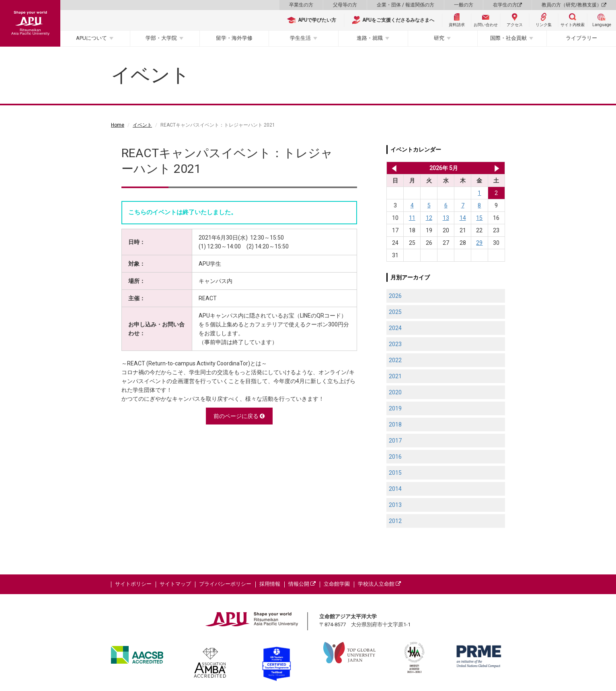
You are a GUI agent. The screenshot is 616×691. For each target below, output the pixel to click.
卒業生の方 (301, 5)
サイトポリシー (133, 584)
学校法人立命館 (379, 584)
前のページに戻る (239, 416)
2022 (395, 360)
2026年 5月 (444, 168)
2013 (395, 505)
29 (479, 243)
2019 (395, 408)
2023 (395, 344)
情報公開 (302, 584)
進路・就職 (370, 38)
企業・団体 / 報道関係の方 (406, 5)
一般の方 (464, 5)
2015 (395, 473)
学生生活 (300, 38)
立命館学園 (337, 584)
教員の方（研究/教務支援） (574, 5)
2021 (395, 376)
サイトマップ (175, 584)
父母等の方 (345, 5)
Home (118, 125)
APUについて (91, 38)
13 (446, 218)
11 (412, 218)
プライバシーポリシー (225, 584)
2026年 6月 (497, 168)
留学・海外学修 (234, 38)
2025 (395, 312)
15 (479, 218)
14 (463, 218)
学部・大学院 (161, 38)
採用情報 (270, 584)
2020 (395, 392)
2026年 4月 (393, 168)
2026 (395, 296)
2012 (395, 521)
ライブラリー (581, 38)
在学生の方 (507, 5)
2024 (395, 328)
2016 (395, 457)
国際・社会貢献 (508, 38)
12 (429, 218)
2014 (395, 489)
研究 (439, 38)
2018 (395, 424)
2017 (395, 441)
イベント (142, 125)
